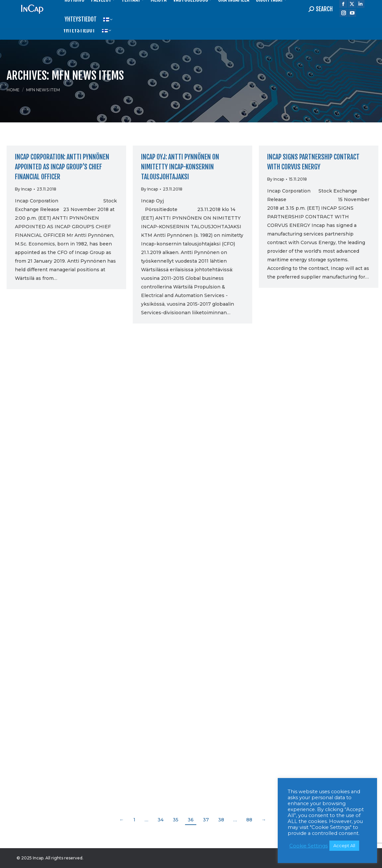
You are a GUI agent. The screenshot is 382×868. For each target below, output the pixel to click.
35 (176, 820)
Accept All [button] (344, 846)
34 (161, 820)
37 (206, 820)
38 (221, 820)
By (23, 189)
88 (249, 820)
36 (191, 820)
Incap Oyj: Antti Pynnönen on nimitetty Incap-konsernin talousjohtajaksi (180, 167)
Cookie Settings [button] (309, 846)
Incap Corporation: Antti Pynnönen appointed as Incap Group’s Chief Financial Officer (62, 167)
